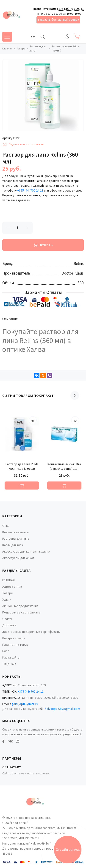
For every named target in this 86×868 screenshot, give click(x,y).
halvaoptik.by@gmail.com (62, 709)
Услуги (7, 600)
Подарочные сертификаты (21, 613)
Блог (6, 651)
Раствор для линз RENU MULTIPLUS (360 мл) (22, 467)
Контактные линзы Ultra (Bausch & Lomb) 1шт (64, 467)
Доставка (9, 625)
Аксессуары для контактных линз (26, 552)
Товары (8, 593)
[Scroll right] (75, 395)
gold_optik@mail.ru (25, 704)
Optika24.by (11, 767)
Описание (10, 319)
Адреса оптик (12, 587)
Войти (67, 36)
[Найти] (43, 37)
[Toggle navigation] (33, 37)
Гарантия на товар (15, 645)
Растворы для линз (16, 539)
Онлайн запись (68, 849)
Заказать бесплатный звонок (58, 20)
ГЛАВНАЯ (8, 580)
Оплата (7, 619)
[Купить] (43, 245)
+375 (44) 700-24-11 (70, 9)
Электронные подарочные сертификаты (31, 632)
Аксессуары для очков (18, 558)
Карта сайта (11, 658)
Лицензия (9, 664)
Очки (6, 526)
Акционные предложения (20, 606)
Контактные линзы (15, 532)
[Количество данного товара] (17, 228)
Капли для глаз (13, 545)
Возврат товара (14, 638)
